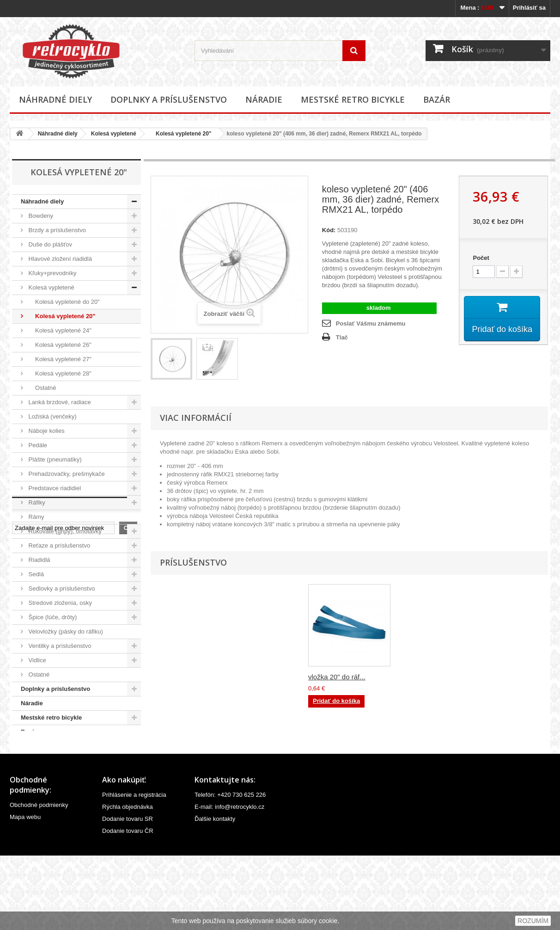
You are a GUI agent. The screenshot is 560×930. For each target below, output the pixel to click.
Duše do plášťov (49, 244)
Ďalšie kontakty (215, 893)
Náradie (264, 99)
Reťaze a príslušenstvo (58, 545)
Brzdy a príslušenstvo (56, 230)
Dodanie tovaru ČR (128, 905)
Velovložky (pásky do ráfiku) (65, 631)
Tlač (342, 337)
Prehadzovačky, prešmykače (66, 474)
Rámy (36, 517)
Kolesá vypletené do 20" (63, 302)
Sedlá (35, 574)
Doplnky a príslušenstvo (169, 99)
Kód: (329, 230)
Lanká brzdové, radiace (59, 402)
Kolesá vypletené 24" (59, 330)
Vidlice (37, 660)
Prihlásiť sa (529, 8)
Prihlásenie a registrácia (134, 869)
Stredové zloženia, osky (59, 603)
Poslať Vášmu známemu (371, 323)
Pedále (37, 445)
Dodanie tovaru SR (128, 893)
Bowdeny (40, 216)
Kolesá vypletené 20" (181, 134)
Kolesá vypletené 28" (59, 373)
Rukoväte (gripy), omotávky (64, 531)
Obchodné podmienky (39, 879)
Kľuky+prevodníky (52, 273)
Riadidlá (39, 560)
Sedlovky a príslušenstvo (61, 588)
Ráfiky (36, 502)
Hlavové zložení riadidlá (59, 259)
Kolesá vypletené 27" (59, 359)
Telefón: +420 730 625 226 (230, 869)
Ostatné (42, 388)
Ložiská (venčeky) (52, 416)
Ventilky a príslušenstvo (59, 646)
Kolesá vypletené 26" (59, 345)
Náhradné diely (55, 99)
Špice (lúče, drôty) (52, 617)
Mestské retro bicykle (353, 99)
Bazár (437, 99)
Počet (481, 258)
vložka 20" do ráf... (337, 677)
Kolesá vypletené (114, 134)
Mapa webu (25, 891)
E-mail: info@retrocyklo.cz (229, 881)
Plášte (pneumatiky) (54, 459)
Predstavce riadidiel (54, 488)
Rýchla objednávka (128, 881)
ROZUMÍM (533, 921)
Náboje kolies (46, 431)
